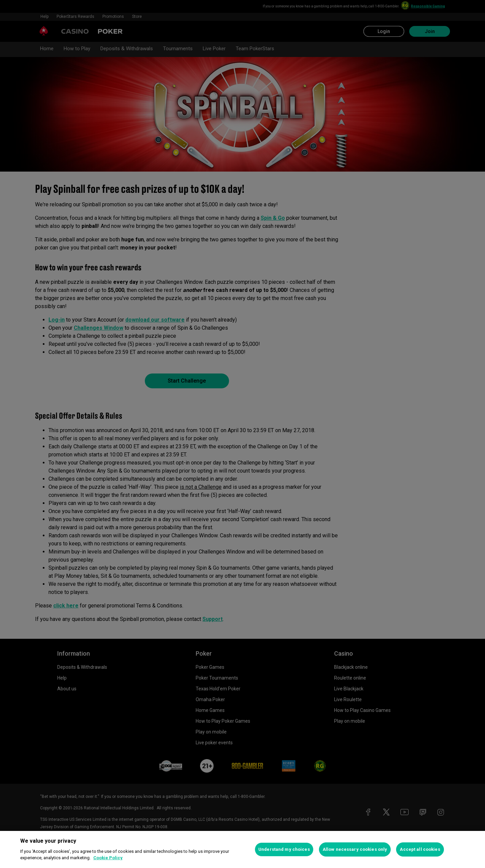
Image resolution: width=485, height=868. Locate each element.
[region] (243, 849)
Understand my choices (284, 849)
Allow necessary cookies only (355, 849)
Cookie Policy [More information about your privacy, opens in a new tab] (108, 858)
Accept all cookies (420, 849)
